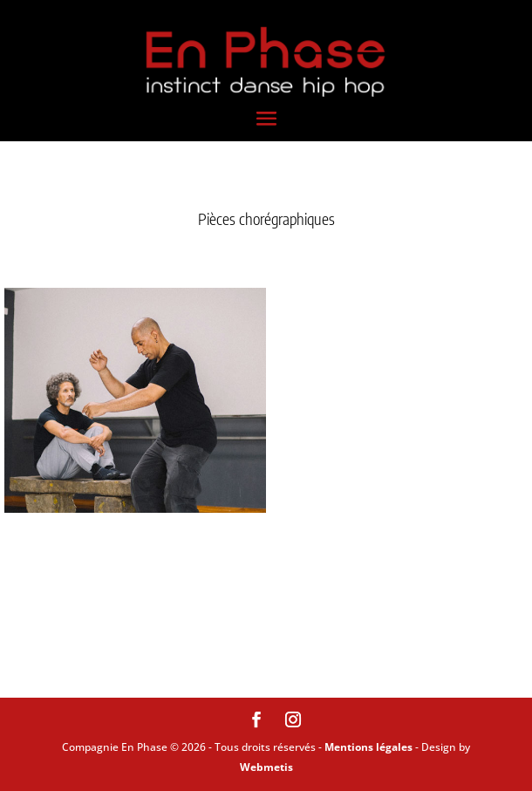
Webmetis (266, 767)
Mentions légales (368, 747)
